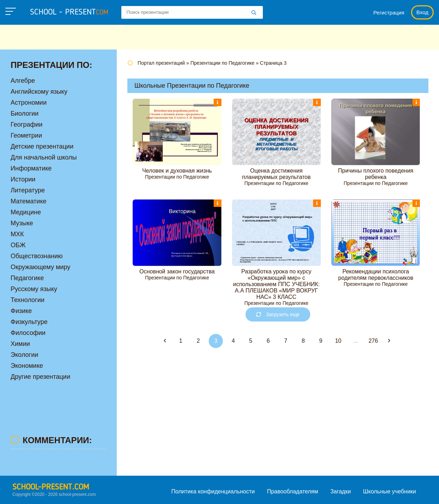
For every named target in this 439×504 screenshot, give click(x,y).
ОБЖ (18, 245)
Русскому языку (34, 289)
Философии (28, 333)
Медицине (26, 212)
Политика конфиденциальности (213, 491)
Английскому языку (39, 92)
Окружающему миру (41, 267)
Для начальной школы (44, 157)
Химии (20, 344)
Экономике (27, 366)
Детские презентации (42, 146)
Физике (21, 311)
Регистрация (389, 13)
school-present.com (51, 487)
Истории (23, 179)
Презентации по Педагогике (177, 177)
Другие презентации (40, 377)
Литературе (28, 190)
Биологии (25, 114)
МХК (17, 234)
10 (338, 341)
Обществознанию (37, 256)
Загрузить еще (278, 314)
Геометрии (26, 135)
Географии (27, 124)
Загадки (341, 491)
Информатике (31, 168)
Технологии (28, 300)
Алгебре (23, 81)
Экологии (24, 355)
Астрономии (29, 103)
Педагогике (27, 278)
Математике (28, 201)
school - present (69, 12)
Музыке (22, 223)
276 (373, 341)
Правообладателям (293, 491)
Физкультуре (29, 322)
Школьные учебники (389, 491)
